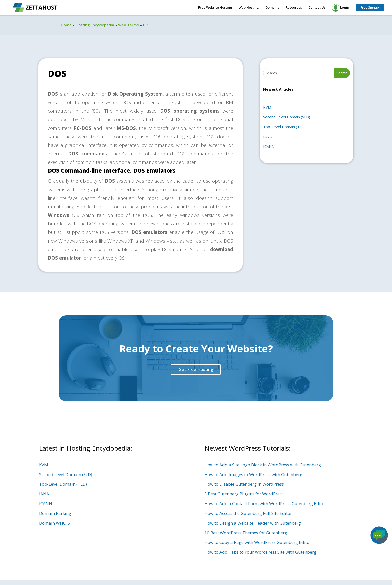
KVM (267, 107)
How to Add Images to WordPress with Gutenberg (253, 475)
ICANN (269, 146)
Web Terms (129, 25)
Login (341, 8)
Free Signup (370, 7)
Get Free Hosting (196, 369)
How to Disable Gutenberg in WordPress (244, 484)
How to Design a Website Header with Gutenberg (253, 523)
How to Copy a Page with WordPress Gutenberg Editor (258, 542)
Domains (272, 8)
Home (66, 25)
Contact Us (317, 8)
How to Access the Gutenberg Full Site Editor (248, 513)
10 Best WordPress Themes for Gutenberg (246, 533)
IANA (267, 137)
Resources (294, 8)
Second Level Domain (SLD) (287, 117)
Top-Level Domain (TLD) (284, 127)
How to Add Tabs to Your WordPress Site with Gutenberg (260, 552)
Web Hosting (249, 8)
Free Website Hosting (215, 8)
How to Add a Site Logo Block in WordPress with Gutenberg (263, 465)
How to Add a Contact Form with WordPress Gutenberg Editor (265, 504)
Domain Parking (55, 513)
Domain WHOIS (55, 523)
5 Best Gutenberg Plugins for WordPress (244, 494)
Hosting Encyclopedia (95, 25)
